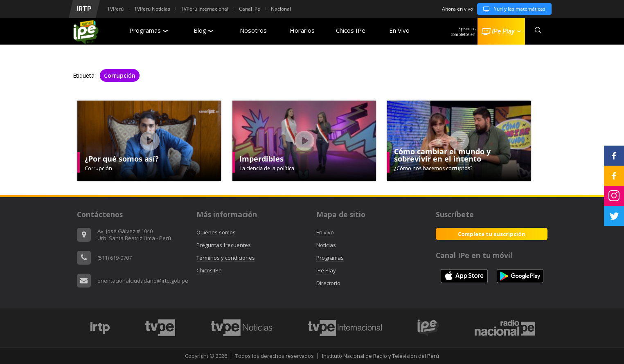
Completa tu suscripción (492, 234)
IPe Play (326, 270)
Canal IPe (250, 9)
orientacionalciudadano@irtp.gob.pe (143, 281)
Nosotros (253, 30)
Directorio (328, 283)
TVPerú (115, 9)
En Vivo (399, 30)
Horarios (302, 30)
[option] (100, 328)
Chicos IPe (351, 30)
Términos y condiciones (226, 258)
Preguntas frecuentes (224, 245)
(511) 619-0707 (115, 258)
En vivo (325, 232)
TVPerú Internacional (205, 9)
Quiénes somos (216, 232)
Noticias (326, 245)
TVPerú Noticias (152, 9)
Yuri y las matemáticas (511, 9)
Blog (203, 30)
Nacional (281, 9)
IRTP (84, 9)
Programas (149, 30)
